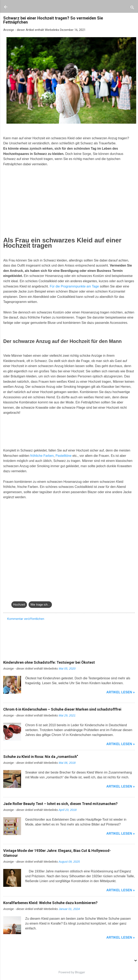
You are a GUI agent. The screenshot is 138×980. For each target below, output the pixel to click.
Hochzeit (19, 605)
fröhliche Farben (42, 456)
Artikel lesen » (121, 692)
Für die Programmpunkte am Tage (74, 286)
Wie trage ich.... (40, 605)
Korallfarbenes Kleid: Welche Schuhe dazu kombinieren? (50, 903)
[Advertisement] (34, 197)
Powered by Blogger (69, 972)
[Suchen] (132, 8)
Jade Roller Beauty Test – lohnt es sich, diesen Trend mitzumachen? (60, 804)
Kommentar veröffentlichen (26, 619)
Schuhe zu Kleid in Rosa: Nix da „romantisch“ (41, 757)
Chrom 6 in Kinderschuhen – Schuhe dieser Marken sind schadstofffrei (62, 709)
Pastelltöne (64, 456)
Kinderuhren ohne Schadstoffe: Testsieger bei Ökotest (49, 662)
